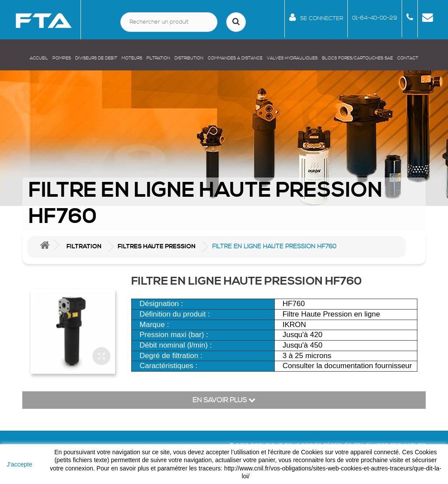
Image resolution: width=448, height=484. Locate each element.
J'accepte (19, 464)
